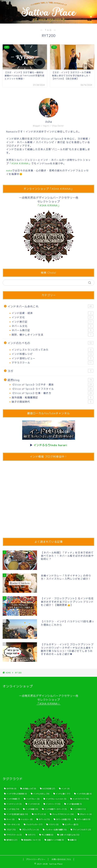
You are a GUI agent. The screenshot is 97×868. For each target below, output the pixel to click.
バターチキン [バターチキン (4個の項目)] (13, 824)
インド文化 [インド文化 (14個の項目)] (13, 809)
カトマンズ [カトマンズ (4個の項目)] (40, 814)
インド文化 (52, 317)
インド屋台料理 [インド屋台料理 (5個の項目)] (74, 804)
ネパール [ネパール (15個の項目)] (44, 819)
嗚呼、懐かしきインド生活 (52, 335)
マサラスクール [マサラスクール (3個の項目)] (14, 835)
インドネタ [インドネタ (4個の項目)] (34, 804)
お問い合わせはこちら (61, 859)
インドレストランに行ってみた (52, 350)
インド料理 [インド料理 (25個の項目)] (32, 809)
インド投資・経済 (52, 313)
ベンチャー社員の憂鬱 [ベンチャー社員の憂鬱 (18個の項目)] (56, 830)
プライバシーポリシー (36, 859)
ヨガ (50, 371)
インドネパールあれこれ (50, 306)
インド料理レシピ (52, 354)
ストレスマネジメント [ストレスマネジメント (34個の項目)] (63, 814)
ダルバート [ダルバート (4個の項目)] (86, 814)
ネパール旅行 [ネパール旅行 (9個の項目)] (84, 819)
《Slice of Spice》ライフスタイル (52, 389)
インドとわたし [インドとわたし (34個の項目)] (41, 794)
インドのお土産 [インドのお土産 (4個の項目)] (84, 794)
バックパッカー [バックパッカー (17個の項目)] (34, 824)
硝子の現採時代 (52, 402)
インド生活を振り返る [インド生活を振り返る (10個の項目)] (17, 814)
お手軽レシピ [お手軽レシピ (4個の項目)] (29, 789)
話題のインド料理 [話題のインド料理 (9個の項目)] (55, 840)
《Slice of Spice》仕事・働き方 (52, 393)
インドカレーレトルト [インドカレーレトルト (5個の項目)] (56, 799)
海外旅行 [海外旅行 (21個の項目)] (12, 840)
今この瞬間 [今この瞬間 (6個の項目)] (47, 835)
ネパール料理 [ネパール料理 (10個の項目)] (63, 819)
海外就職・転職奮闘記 (52, 397)
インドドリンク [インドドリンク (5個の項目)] (14, 804)
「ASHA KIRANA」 (49, 704)
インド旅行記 (52, 322)
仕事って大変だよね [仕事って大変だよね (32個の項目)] (69, 835)
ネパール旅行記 (52, 330)
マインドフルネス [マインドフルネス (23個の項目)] (82, 830)
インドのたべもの (50, 343)
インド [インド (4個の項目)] (65, 789)
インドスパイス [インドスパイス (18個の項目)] (81, 799)
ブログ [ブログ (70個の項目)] (11, 830)
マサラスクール (52, 363)
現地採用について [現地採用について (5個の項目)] (32, 840)
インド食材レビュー (52, 358)
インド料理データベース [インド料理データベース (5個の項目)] (56, 809)
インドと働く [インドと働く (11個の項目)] (63, 794)
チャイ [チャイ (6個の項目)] (10, 819)
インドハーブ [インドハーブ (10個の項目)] (53, 804)
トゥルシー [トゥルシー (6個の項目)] (27, 819)
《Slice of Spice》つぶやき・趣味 (52, 385)
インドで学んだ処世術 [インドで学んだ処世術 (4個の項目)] (17, 794)
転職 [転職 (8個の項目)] (73, 840)
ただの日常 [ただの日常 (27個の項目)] (49, 789)
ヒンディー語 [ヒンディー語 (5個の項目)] (72, 824)
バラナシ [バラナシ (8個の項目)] (54, 824)
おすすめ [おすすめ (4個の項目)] (11, 789)
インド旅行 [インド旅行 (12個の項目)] (79, 809)
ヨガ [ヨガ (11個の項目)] (32, 835)
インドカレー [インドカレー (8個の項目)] (33, 799)
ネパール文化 (52, 326)
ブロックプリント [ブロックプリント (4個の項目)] (30, 830)
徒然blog (50, 380)
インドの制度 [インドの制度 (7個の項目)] (13, 799)
